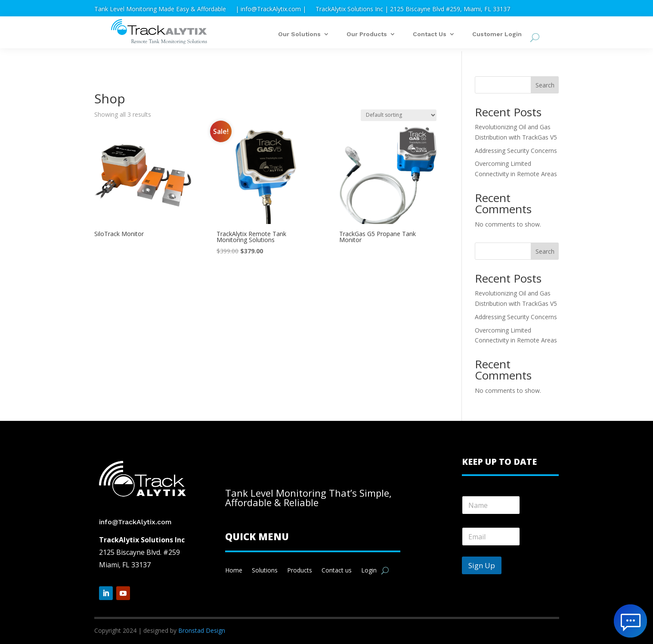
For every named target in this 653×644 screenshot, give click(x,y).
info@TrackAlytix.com (135, 522)
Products (300, 571)
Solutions (265, 571)
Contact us (337, 571)
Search (545, 85)
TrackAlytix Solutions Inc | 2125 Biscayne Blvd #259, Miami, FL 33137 (413, 9)
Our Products (367, 34)
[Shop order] (399, 115)
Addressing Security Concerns (516, 151)
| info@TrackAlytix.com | (271, 9)
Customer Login (497, 34)
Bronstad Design (202, 630)
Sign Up (482, 565)
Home (234, 571)
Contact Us (430, 34)
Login (369, 571)
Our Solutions (299, 34)
